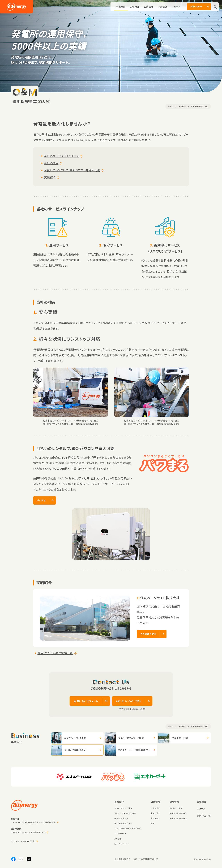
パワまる (118, 839)
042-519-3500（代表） (26, 841)
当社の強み (51, 163)
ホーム (171, 106)
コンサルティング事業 (123, 808)
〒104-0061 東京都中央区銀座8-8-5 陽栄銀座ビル (33, 822)
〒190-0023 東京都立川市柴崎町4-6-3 (28, 832)
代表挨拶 (155, 808)
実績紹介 (135, 6)
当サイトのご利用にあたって (146, 859)
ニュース (176, 6)
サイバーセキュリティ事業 (125, 813)
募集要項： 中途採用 (178, 818)
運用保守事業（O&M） (124, 823)
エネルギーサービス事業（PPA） (128, 828)
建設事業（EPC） (121, 818)
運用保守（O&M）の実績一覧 (55, 653)
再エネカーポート (122, 844)
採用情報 (163, 6)
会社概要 (155, 818)
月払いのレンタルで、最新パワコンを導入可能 (72, 170)
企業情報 (149, 6)
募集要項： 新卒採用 (178, 813)
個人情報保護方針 (122, 859)
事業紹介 (121, 6)
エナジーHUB (120, 833)
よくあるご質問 (176, 808)
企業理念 (155, 813)
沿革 (153, 823)
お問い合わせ (204, 815)
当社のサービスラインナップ (61, 156)
